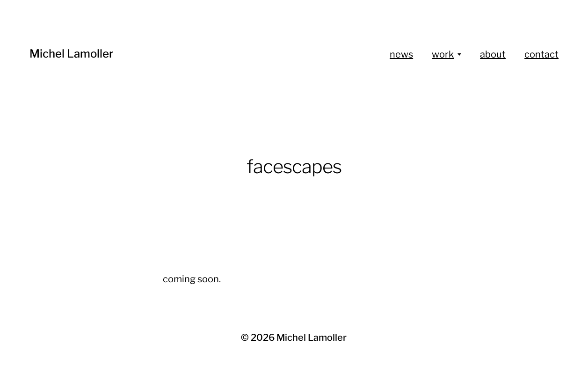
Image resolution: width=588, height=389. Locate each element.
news (401, 54)
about (493, 54)
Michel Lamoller (72, 54)
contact (541, 54)
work (443, 54)
